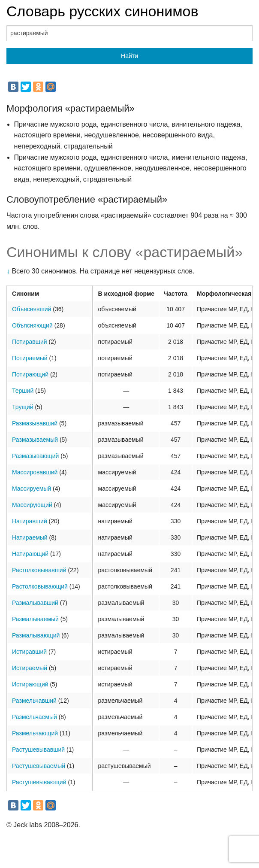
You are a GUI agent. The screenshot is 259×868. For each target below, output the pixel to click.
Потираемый (30, 358)
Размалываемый (35, 619)
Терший (23, 391)
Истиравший (29, 652)
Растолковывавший (39, 570)
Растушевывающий (39, 782)
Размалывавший (35, 603)
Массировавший (35, 472)
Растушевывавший (38, 750)
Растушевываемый (39, 766)
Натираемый (30, 537)
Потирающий (30, 374)
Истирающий (30, 684)
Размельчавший (34, 701)
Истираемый (30, 668)
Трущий (23, 407)
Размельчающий (35, 733)
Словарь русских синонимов (102, 11)
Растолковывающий (40, 586)
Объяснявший (32, 309)
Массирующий (32, 505)
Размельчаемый (35, 717)
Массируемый (32, 489)
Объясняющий (32, 325)
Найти (129, 56)
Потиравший (30, 342)
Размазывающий (35, 456)
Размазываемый (35, 440)
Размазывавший (35, 423)
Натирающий (30, 554)
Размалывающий (36, 635)
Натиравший (30, 521)
